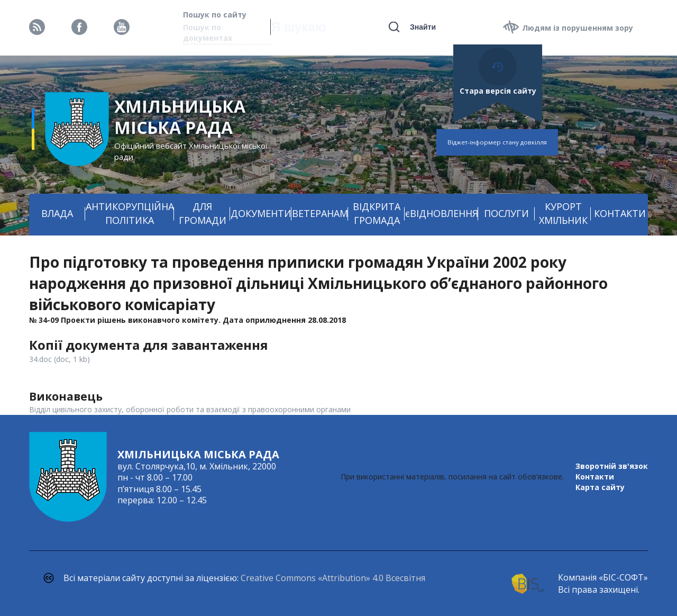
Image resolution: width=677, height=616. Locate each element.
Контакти (595, 477)
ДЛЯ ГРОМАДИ (203, 213)
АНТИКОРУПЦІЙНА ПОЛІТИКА (130, 213)
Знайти (423, 27)
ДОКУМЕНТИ (261, 213)
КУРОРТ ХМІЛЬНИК (563, 213)
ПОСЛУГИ (506, 213)
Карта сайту (600, 487)
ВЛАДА (57, 213)
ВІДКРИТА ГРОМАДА (377, 213)
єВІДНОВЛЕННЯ (442, 213)
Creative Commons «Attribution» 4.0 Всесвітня (333, 578)
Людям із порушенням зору (578, 28)
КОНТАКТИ (620, 213)
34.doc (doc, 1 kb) (60, 359)
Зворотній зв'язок (612, 466)
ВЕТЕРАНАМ (320, 213)
